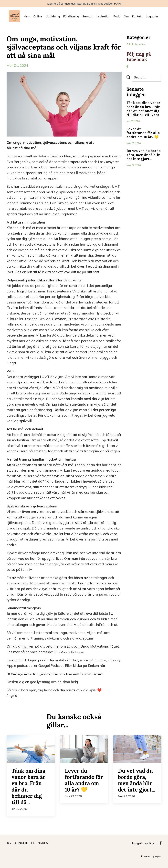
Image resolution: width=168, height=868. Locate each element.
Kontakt (137, 17)
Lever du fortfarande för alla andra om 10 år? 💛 (142, 146)
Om (126, 17)
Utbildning (53, 17)
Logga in (152, 17)
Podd (117, 17)
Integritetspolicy (143, 849)
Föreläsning (71, 17)
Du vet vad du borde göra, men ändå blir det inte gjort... (143, 175)
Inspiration (103, 17)
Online (38, 17)
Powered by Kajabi (151, 863)
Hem (27, 17)
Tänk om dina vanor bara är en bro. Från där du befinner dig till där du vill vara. (142, 115)
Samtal (87, 17)
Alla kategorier (138, 46)
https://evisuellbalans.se (73, 653)
